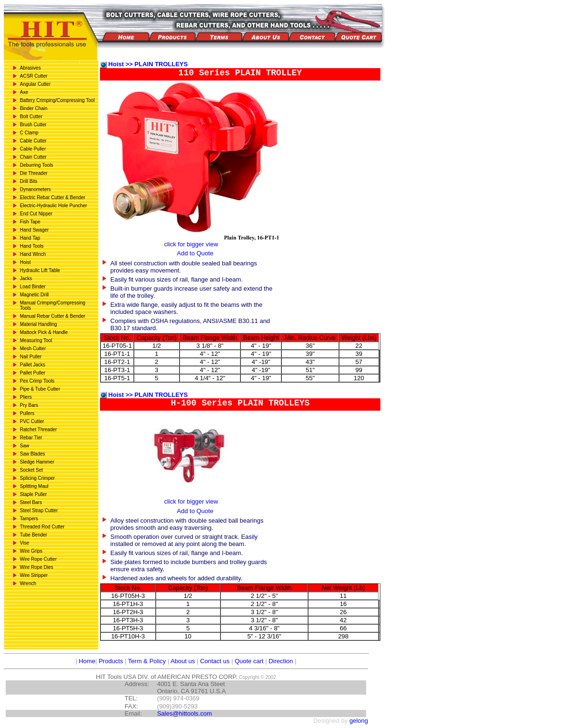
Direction (281, 661)
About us (183, 661)
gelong (359, 721)
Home (86, 661)
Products (111, 661)
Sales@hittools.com (184, 713)
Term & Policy (147, 661)
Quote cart (249, 661)
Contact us (215, 661)
